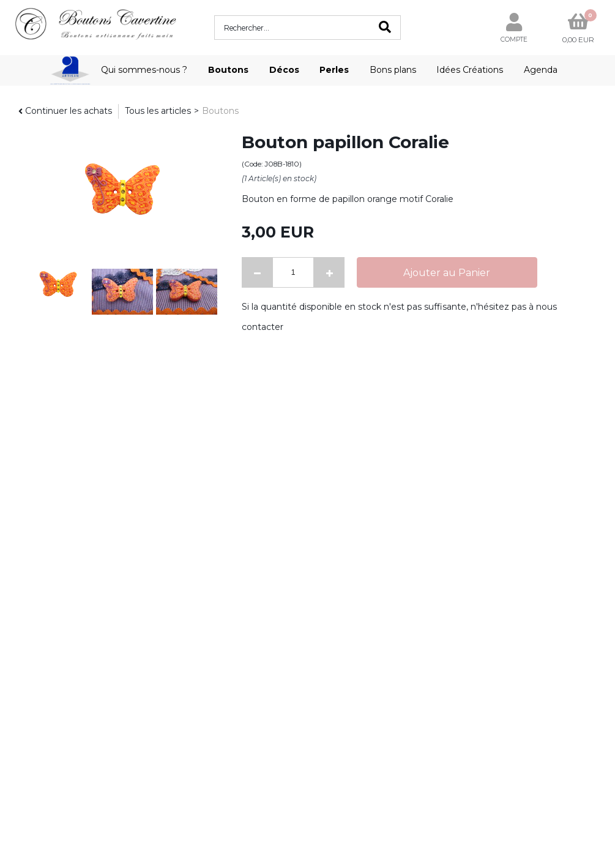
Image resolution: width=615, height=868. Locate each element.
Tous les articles (158, 111)
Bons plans (393, 70)
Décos (284, 70)
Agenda (541, 70)
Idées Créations (470, 70)
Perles (334, 70)
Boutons (228, 70)
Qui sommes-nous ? (144, 70)
